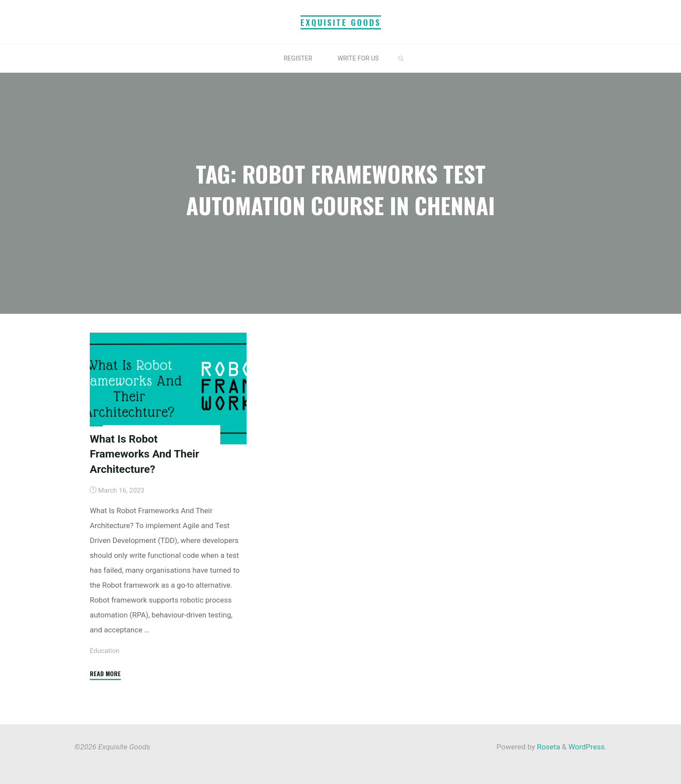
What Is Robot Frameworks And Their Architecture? (145, 454)
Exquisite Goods (341, 22)
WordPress (587, 747)
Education (105, 650)
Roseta (548, 747)
